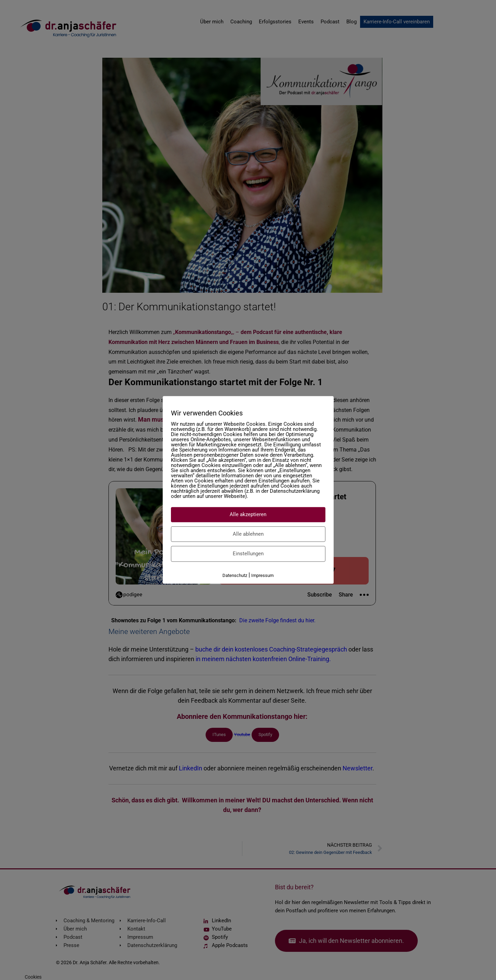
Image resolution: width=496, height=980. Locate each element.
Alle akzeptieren (248, 514)
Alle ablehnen (248, 534)
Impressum (262, 575)
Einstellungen (248, 554)
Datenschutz (235, 575)
